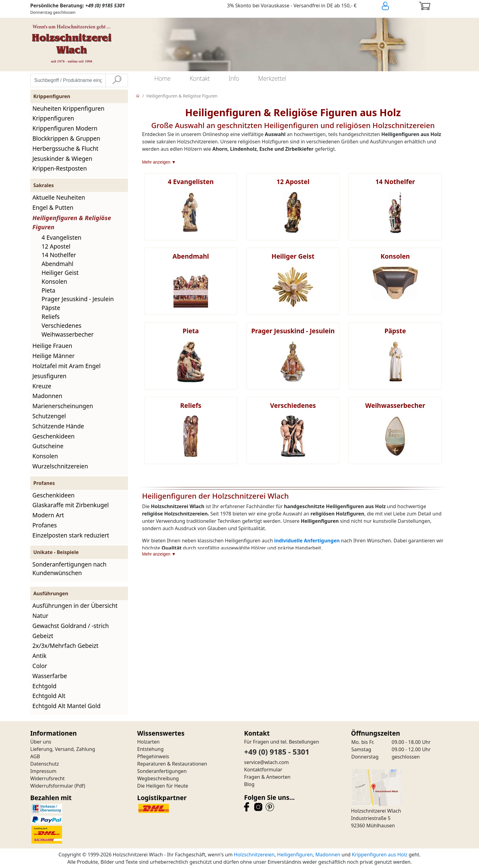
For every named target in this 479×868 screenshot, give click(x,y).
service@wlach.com (267, 762)
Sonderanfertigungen (162, 771)
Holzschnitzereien (254, 855)
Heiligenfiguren (295, 855)
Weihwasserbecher (68, 334)
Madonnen (47, 396)
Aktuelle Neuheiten (59, 197)
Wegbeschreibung (158, 778)
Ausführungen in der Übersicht (75, 606)
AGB (35, 756)
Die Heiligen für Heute (163, 786)
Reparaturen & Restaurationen (172, 764)
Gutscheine (48, 446)
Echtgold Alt (49, 696)
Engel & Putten (53, 207)
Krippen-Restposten (60, 168)
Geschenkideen (53, 436)
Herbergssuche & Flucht (65, 148)
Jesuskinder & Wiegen (62, 159)
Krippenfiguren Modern (65, 128)
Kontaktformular (263, 770)
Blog (249, 784)
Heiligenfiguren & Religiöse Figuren (182, 96)
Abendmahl (57, 264)
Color (40, 666)
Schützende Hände (58, 426)
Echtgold (44, 686)
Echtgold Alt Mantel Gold (66, 706)
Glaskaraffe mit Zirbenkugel (71, 505)
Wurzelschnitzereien (60, 466)
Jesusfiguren (49, 376)
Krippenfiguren (53, 118)
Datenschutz (45, 764)
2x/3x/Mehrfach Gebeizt (65, 646)
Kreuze (42, 386)
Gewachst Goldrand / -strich (71, 626)
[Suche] (117, 80)
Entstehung (150, 749)
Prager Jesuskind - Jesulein (78, 299)
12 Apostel (56, 246)
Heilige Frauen (52, 346)
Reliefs (51, 317)
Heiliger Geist (60, 273)
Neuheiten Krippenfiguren (68, 108)
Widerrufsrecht (48, 778)
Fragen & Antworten (267, 777)
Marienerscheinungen (63, 406)
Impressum (43, 771)
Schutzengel (49, 416)
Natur (40, 616)
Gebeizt (43, 636)
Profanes (45, 525)
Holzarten (148, 742)
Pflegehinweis (153, 756)
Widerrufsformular (52, 786)
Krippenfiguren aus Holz (380, 855)
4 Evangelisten (61, 237)
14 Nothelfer (59, 255)
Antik (39, 656)
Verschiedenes (61, 325)
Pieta (48, 290)
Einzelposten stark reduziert (71, 535)
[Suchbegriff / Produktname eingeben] (68, 80)
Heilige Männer (53, 356)
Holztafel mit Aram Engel (66, 366)
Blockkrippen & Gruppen (66, 138)
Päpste (51, 308)
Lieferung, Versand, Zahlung (63, 749)
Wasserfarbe (50, 676)
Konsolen (54, 281)
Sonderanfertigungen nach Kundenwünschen (69, 569)
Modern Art (48, 515)
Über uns (41, 742)
